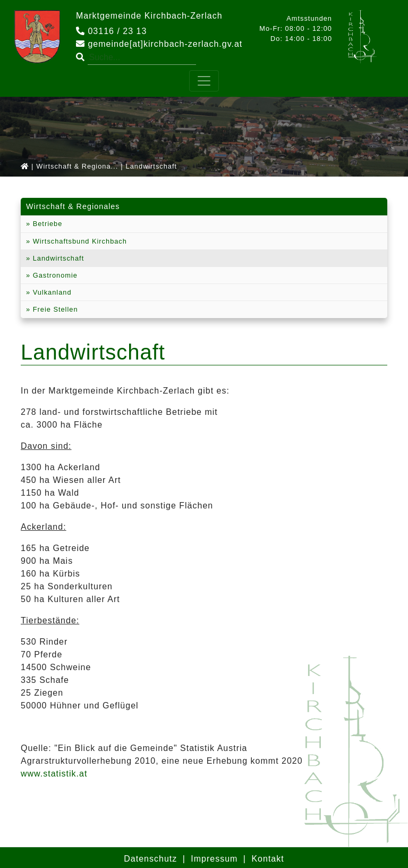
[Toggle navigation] (204, 81)
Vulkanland (51, 292)
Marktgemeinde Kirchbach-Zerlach (149, 16)
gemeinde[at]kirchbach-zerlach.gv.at (159, 44)
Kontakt (267, 859)
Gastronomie (54, 275)
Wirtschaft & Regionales (73, 206)
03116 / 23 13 (111, 31)
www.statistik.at (54, 774)
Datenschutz (150, 859)
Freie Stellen (54, 309)
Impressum (214, 859)
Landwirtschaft (57, 258)
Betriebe (46, 224)
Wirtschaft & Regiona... (77, 166)
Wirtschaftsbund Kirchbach (79, 241)
